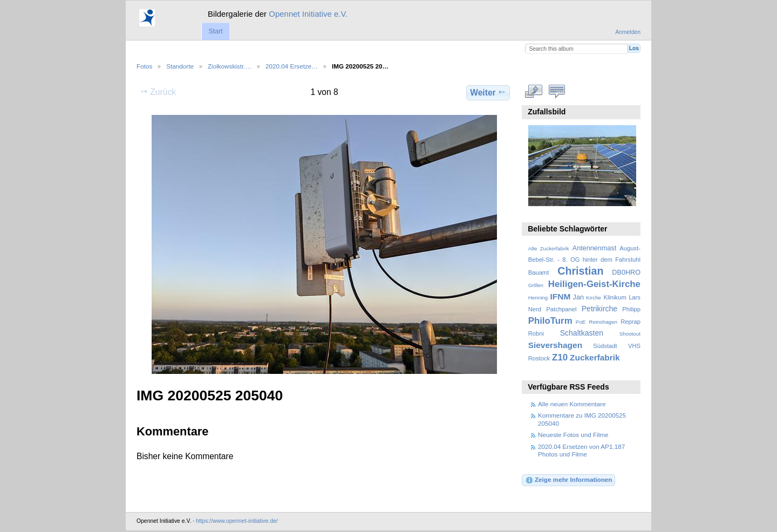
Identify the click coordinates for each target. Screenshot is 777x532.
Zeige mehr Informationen (569, 480)
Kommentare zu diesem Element (557, 91)
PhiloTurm (550, 321)
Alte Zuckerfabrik (549, 248)
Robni (536, 333)
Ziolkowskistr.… (230, 66)
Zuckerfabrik (595, 357)
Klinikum (615, 297)
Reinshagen (603, 322)
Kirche (594, 298)
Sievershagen (555, 345)
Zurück (158, 92)
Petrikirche (599, 309)
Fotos (144, 66)
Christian (580, 271)
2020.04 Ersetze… (292, 66)
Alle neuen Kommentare (572, 404)
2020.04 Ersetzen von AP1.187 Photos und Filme (581, 450)
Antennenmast (594, 248)
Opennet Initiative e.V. (308, 14)
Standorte (180, 66)
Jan (578, 297)
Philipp (631, 309)
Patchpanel (561, 309)
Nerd (535, 309)
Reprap (631, 322)
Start (215, 31)
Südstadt (605, 346)
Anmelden (628, 32)
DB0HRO (626, 272)
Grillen (536, 285)
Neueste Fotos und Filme (573, 435)
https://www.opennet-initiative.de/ (237, 521)
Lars (635, 297)
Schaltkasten (582, 333)
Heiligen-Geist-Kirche (594, 284)
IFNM (561, 296)
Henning (538, 298)
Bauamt (539, 272)
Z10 (560, 357)
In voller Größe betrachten (534, 91)
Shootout (630, 334)
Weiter (488, 92)
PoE (581, 322)
